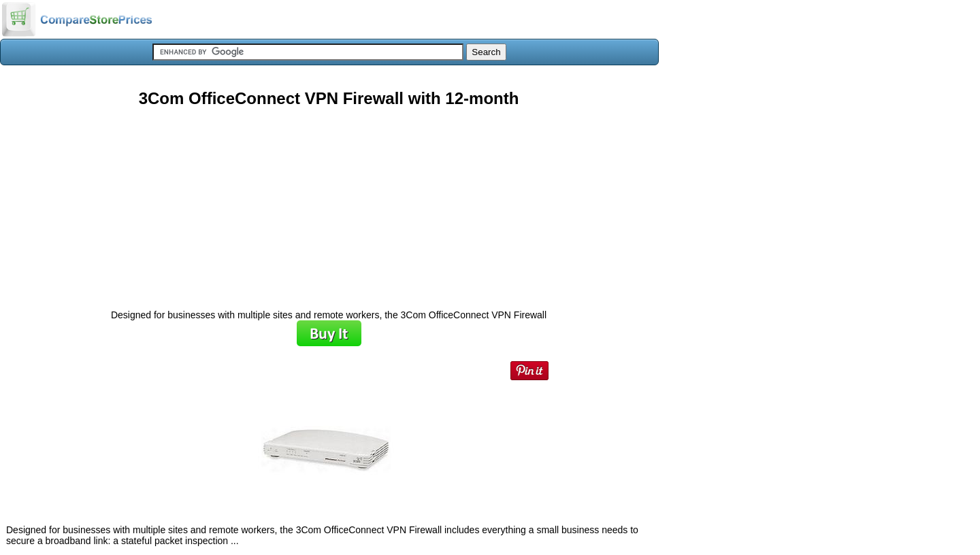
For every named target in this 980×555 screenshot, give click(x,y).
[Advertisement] (329, 203)
